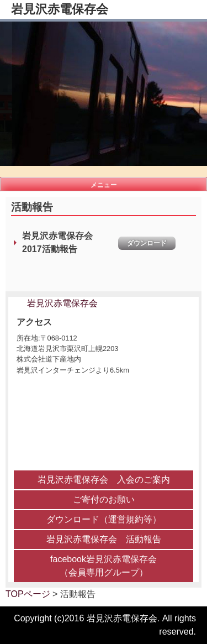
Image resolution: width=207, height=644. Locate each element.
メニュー (104, 185)
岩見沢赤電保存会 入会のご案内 (104, 480)
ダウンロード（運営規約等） (104, 519)
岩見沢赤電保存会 (60, 9)
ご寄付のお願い (104, 499)
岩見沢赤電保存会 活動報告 (104, 539)
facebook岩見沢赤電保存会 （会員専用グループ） (104, 566)
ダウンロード (147, 243)
